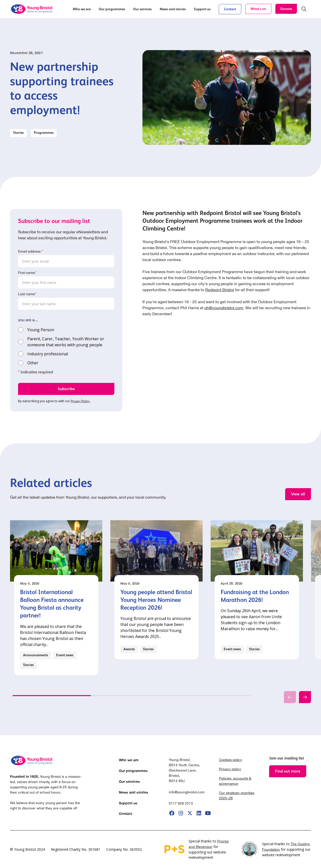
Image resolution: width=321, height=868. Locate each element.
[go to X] (190, 813)
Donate (286, 9)
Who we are (129, 760)
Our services (129, 781)
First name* (27, 273)
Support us (128, 803)
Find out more (288, 771)
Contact (230, 9)
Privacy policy (230, 769)
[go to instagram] (181, 813)
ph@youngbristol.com (224, 308)
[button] (82, 9)
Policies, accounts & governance (235, 781)
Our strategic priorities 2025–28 (237, 795)
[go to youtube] (208, 813)
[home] (32, 9)
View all (298, 494)
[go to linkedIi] (199, 813)
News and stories (134, 792)
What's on (258, 9)
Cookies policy (230, 760)
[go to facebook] (172, 813)
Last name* (27, 294)
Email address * (30, 251)
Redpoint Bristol (220, 290)
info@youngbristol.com (187, 792)
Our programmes (133, 771)
